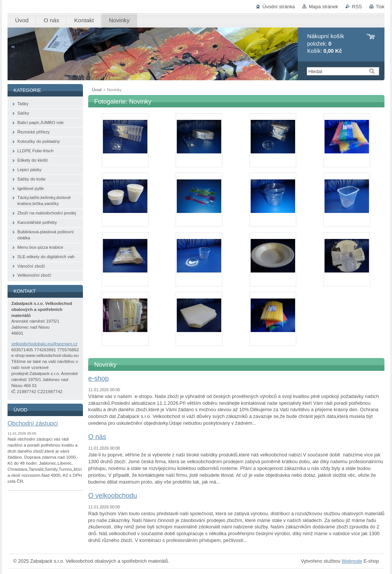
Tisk (380, 7)
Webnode (352, 561)
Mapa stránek (323, 7)
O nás (97, 437)
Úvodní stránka (279, 7)
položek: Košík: (326, 44)
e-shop (99, 378)
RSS (357, 7)
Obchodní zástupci (33, 423)
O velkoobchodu (113, 496)
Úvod (97, 90)
